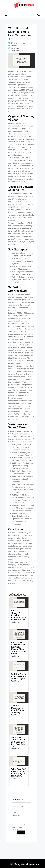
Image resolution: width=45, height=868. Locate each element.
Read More (15, 622)
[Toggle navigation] (6, 15)
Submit (21, 832)
